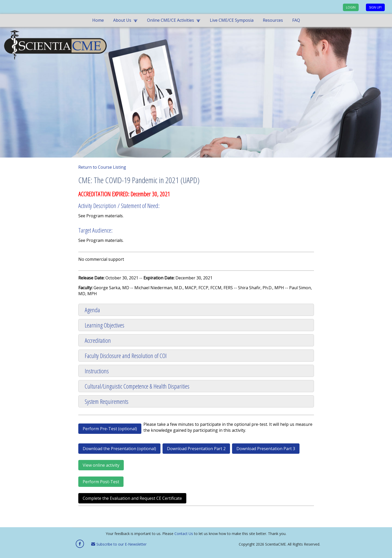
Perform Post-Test (101, 482)
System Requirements (107, 401)
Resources (273, 20)
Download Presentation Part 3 (266, 449)
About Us (122, 20)
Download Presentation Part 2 (196, 449)
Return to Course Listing (102, 167)
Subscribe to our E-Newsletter (119, 544)
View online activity (101, 465)
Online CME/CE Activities (171, 20)
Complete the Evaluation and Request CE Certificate (132, 498)
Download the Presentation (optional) (119, 449)
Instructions (97, 371)
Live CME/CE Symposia (232, 20)
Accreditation (98, 340)
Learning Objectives (105, 325)
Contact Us (184, 534)
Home (98, 20)
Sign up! (375, 7)
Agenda (92, 310)
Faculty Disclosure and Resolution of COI (126, 356)
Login (351, 7)
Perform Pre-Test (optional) (110, 429)
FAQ (296, 20)
